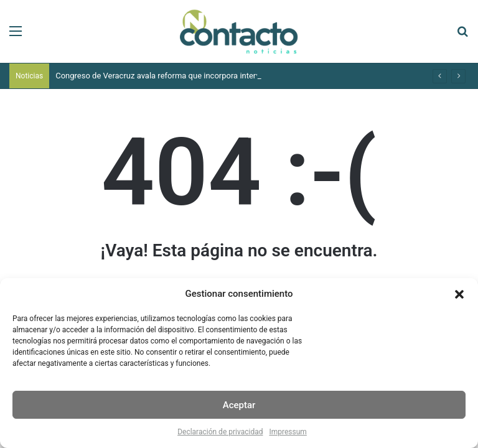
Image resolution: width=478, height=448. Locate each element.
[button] (459, 294)
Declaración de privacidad (220, 432)
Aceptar (239, 405)
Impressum (288, 432)
